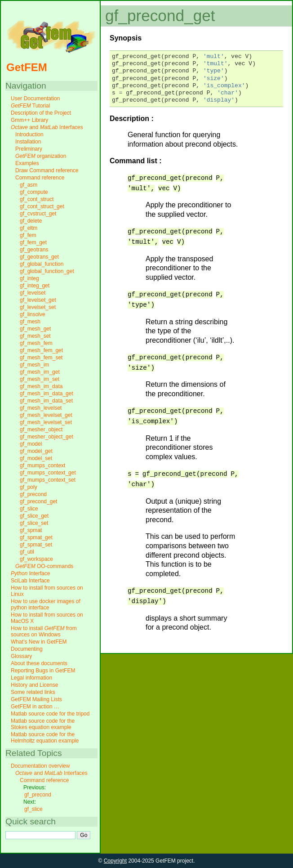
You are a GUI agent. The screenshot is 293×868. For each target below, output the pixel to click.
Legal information (31, 678)
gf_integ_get (35, 286)
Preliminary (29, 149)
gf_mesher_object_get (47, 437)
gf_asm (29, 185)
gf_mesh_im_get (40, 372)
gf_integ (29, 278)
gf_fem (28, 235)
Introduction (29, 134)
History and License (34, 685)
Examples (27, 163)
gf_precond (33, 494)
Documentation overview (40, 766)
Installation (28, 142)
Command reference (40, 178)
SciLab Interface (30, 581)
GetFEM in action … (35, 707)
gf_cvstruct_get (38, 214)
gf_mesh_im (34, 365)
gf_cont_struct (37, 199)
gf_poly (29, 487)
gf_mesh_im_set (40, 379)
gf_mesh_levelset (41, 408)
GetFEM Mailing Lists (36, 699)
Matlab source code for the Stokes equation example (43, 724)
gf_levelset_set (38, 307)
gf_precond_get (38, 501)
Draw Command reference (47, 170)
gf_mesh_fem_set (41, 358)
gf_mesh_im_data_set (46, 401)
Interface (30, 573)
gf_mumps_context (42, 465)
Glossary (21, 656)
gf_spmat (31, 530)
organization (41, 156)
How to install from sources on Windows (44, 631)
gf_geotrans (34, 250)
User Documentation (35, 98)
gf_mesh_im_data (41, 386)
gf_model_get (36, 451)
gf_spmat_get (36, 537)
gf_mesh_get (35, 329)
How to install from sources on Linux (47, 591)
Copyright (115, 861)
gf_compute (34, 192)
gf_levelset (33, 293)
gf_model (31, 444)
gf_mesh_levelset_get (46, 415)
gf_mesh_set (35, 336)
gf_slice (29, 509)
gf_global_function (42, 264)
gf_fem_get (33, 242)
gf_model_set (36, 458)
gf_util (27, 552)
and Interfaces (47, 127)
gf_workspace (36, 559)
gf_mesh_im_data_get (47, 394)
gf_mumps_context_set (48, 480)
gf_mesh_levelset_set (46, 422)
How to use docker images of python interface (46, 604)
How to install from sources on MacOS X (47, 618)
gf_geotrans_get (39, 257)
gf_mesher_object (41, 430)
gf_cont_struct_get (42, 206)
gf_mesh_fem (36, 343)
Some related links (33, 692)
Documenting (27, 649)
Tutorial (30, 106)
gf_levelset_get (38, 300)
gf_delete (31, 221)
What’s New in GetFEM (39, 642)
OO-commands (44, 566)
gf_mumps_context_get (48, 473)
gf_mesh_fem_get (41, 350)
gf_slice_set (34, 523)
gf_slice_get (34, 516)
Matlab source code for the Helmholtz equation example (45, 738)
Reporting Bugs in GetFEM (43, 671)
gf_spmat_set (36, 545)
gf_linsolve (33, 314)
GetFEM (27, 67)
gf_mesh (30, 322)
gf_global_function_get (47, 271)
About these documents (39, 663)
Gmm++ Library (29, 120)
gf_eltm (29, 228)
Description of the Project (41, 113)
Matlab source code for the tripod (50, 714)
